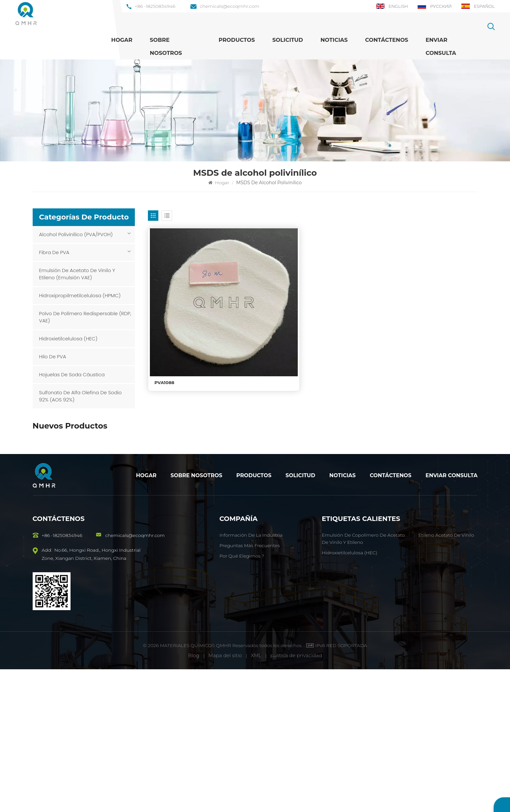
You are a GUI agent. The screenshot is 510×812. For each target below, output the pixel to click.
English (388, 6)
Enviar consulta (451, 618)
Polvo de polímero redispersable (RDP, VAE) (85, 317)
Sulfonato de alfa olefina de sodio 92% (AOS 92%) (80, 396)
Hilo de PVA (53, 357)
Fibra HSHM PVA (87, 513)
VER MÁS (77, 451)
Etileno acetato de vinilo (446, 678)
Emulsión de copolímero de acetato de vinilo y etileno (96, 482)
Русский (432, 6)
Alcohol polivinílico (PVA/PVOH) (76, 234)
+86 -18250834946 (151, 6)
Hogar (122, 40)
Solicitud (288, 40)
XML (256, 798)
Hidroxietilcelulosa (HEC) (68, 339)
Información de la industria (251, 678)
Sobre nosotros (166, 46)
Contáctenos (387, 40)
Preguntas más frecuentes (250, 688)
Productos (237, 40)
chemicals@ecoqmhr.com (225, 6)
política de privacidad (296, 798)
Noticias (334, 40)
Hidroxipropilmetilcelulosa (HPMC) (80, 295)
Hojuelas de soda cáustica (72, 374)
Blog (194, 798)
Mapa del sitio (226, 798)
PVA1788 (77, 444)
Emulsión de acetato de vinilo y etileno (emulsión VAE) (77, 274)
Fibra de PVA (54, 252)
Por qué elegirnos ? (242, 699)
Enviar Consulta (441, 46)
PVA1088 (165, 337)
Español (477, 6)
